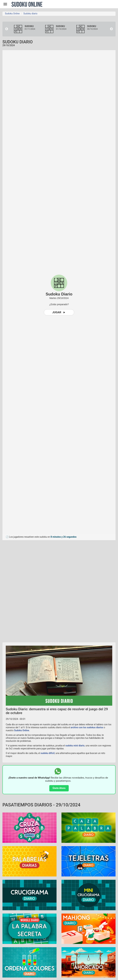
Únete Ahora (59, 788)
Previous (7, 29)
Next (111, 29)
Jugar (59, 312)
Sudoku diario (30, 14)
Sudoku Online (27, 4)
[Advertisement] (32, 590)
